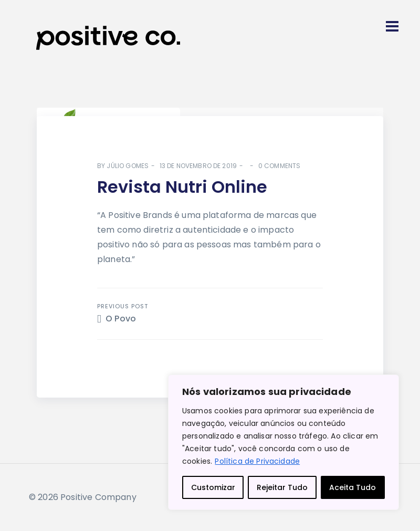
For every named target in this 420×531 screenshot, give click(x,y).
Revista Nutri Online (182, 187)
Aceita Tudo (353, 487)
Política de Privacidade (257, 461)
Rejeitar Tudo (282, 487)
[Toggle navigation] (392, 26)
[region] (283, 442)
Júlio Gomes (128, 166)
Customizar (213, 487)
